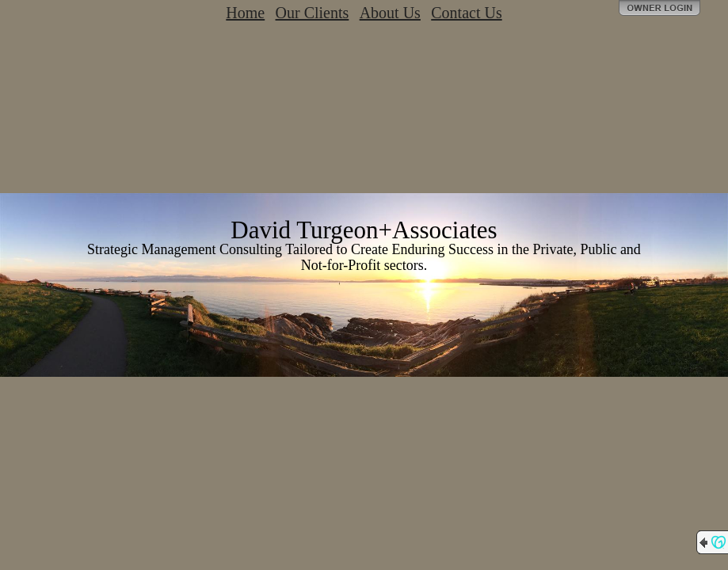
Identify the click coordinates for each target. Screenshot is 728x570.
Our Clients (313, 13)
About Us (390, 13)
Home (245, 13)
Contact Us (466, 13)
